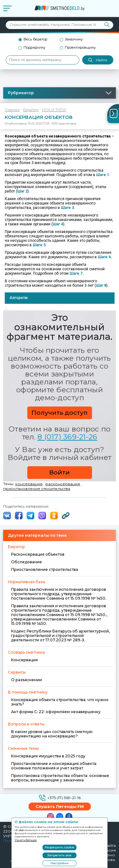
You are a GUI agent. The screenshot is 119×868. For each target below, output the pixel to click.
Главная (12, 110)
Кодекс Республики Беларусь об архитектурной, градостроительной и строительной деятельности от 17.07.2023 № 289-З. (60, 636)
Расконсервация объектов (38, 554)
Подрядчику (34, 48)
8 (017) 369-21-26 (67, 437)
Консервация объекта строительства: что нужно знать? (60, 702)
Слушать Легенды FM (60, 807)
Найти (98, 60)
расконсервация (63, 484)
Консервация (24, 660)
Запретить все (59, 855)
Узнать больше (26, 840)
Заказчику (74, 39)
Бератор (31, 110)
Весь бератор (35, 39)
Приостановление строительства (45, 569)
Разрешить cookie (60, 847)
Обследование (26, 562)
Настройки (60, 863)
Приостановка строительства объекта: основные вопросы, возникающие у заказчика (60, 778)
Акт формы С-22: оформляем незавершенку (56, 712)
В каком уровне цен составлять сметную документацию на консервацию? (52, 734)
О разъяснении (26, 680)
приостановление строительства (37, 489)
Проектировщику (80, 48)
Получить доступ (60, 413)
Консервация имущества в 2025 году (48, 756)
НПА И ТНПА (54, 110)
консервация (29, 484)
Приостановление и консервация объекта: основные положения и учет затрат (54, 766)
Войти (60, 472)
